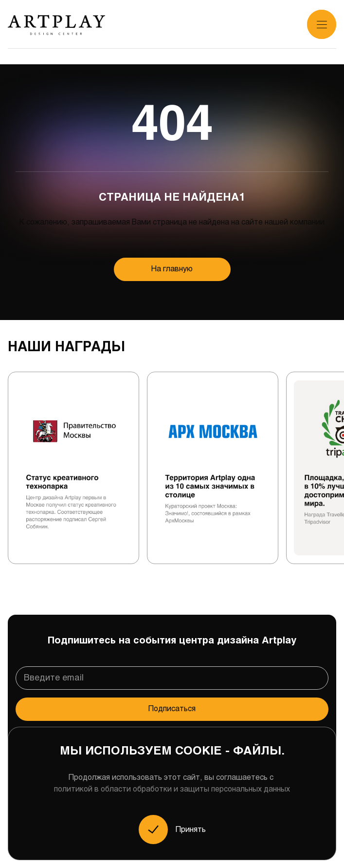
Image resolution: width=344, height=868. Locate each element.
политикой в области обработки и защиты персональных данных (172, 789)
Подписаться (172, 709)
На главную (172, 269)
